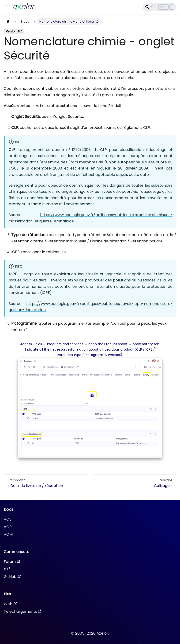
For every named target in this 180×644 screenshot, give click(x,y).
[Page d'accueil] (8, 22)
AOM (8, 534)
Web (10, 604)
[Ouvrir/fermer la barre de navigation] (7, 7)
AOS (8, 519)
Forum (12, 562)
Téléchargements (22, 611)
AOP (8, 527)
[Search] (159, 7)
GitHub (12, 577)
